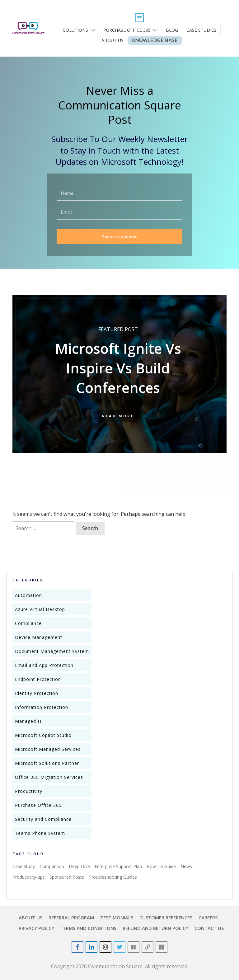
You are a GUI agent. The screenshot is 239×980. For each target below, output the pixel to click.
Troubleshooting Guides (113, 877)
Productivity (29, 791)
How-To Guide (161, 866)
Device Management (39, 637)
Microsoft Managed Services (48, 749)
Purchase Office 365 (38, 805)
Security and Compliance (43, 819)
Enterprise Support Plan (118, 866)
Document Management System (52, 651)
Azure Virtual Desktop (40, 609)
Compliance (28, 623)
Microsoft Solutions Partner (47, 763)
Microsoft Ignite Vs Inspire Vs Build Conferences (118, 372)
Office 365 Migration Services (49, 777)
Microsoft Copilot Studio (43, 735)
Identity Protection (37, 693)
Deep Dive (79, 866)
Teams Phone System (40, 833)
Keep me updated (120, 236)
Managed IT (29, 721)
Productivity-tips (29, 877)
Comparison (52, 866)
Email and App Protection (44, 665)
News (186, 866)
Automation (28, 595)
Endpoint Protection (38, 679)
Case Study (24, 866)
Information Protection (42, 707)
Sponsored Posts (67, 877)
